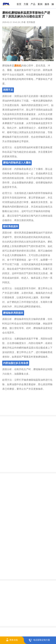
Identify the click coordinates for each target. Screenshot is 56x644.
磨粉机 (18, 66)
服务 (47, 4)
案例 (40, 4)
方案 (26, 4)
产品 (33, 4)
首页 (19, 4)
